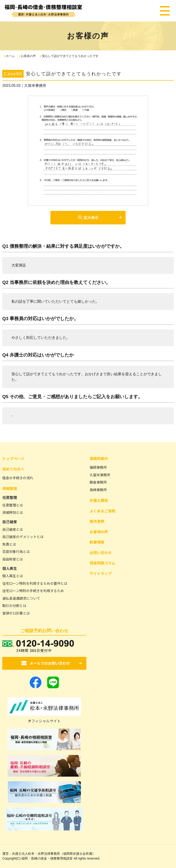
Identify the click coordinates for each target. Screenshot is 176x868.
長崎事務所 (98, 490)
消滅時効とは (13, 512)
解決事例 (97, 521)
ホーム (10, 56)
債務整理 (10, 488)
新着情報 (97, 542)
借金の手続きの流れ (18, 478)
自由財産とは (13, 559)
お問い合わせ (101, 552)
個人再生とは (13, 576)
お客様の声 (28, 56)
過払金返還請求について (21, 598)
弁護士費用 (99, 500)
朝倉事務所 (98, 482)
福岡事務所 (98, 467)
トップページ (13, 458)
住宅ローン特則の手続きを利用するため (33, 591)
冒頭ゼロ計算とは (16, 613)
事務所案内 (99, 458)
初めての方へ (13, 469)
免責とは (9, 544)
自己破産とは (13, 529)
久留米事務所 (100, 475)
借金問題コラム (102, 563)
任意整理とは (13, 505)
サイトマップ (101, 573)
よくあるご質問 (102, 511)
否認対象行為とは (16, 551)
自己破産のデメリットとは (23, 537)
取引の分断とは (14, 605)
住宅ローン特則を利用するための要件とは (35, 583)
